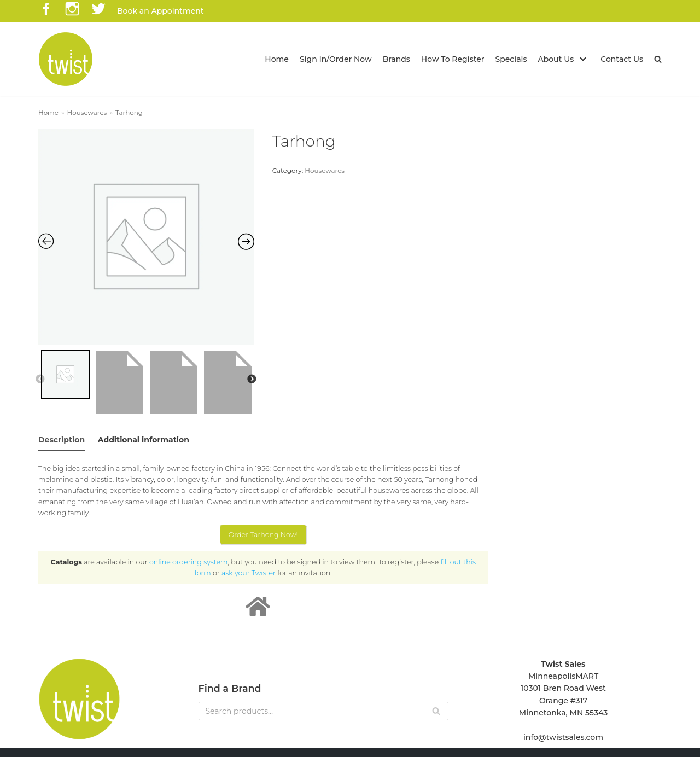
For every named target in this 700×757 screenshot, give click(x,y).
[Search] (324, 711)
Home (277, 59)
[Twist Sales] (66, 59)
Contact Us (622, 59)
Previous (40, 380)
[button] (658, 59)
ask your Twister (249, 573)
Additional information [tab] (144, 440)
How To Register (453, 59)
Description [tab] (62, 440)
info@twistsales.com (563, 737)
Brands (396, 59)
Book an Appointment (161, 11)
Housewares (87, 112)
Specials (511, 59)
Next (252, 380)
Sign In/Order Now (336, 59)
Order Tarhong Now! (263, 535)
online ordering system (188, 562)
